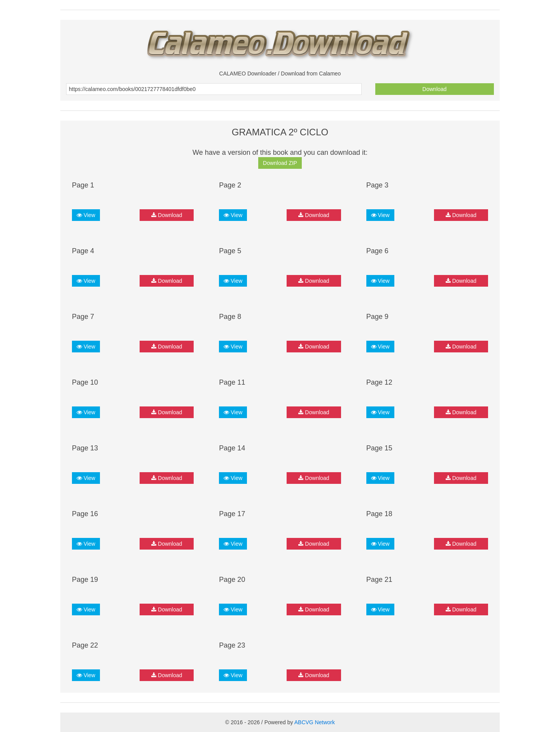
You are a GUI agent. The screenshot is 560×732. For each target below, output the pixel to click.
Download (434, 89)
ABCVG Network (315, 722)
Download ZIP (280, 163)
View (86, 215)
